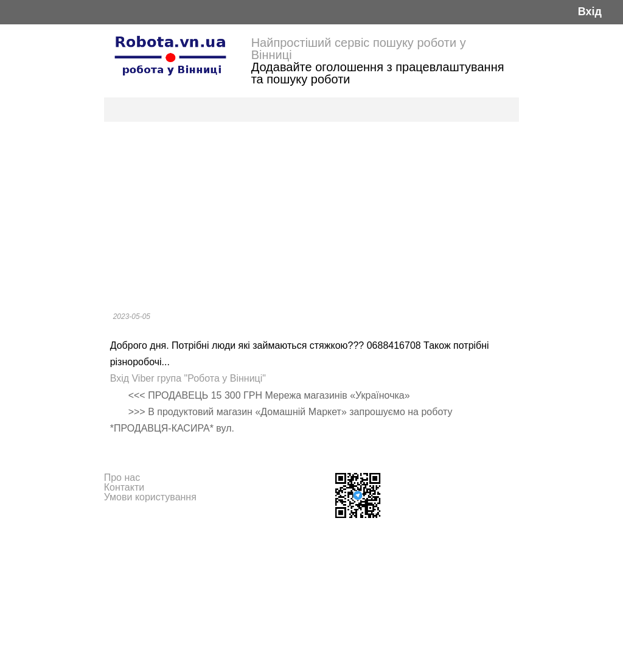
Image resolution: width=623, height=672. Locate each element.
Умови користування (150, 497)
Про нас (122, 478)
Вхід (590, 12)
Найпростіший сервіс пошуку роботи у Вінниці (359, 49)
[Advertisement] (312, 213)
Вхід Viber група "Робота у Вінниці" (188, 378)
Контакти (124, 487)
